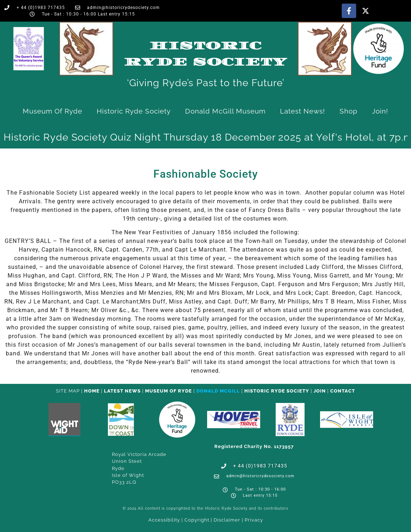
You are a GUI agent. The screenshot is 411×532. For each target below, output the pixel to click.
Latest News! (303, 111)
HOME (92, 391)
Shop (349, 111)
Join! (380, 111)
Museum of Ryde (53, 111)
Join (320, 391)
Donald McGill (218, 391)
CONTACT (343, 391)
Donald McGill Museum (225, 111)
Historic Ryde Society (134, 111)
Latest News (122, 391)
